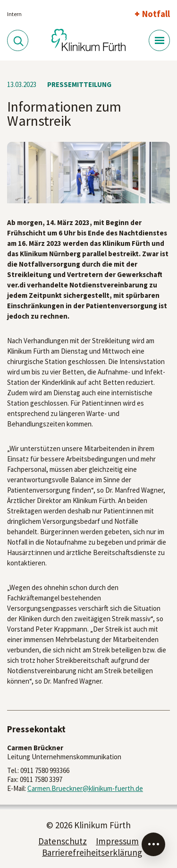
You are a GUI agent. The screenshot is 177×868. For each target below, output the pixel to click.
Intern (14, 14)
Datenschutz (63, 841)
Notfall (156, 14)
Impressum (117, 841)
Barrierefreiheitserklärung (92, 852)
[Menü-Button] (159, 40)
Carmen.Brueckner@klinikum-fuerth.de (85, 788)
